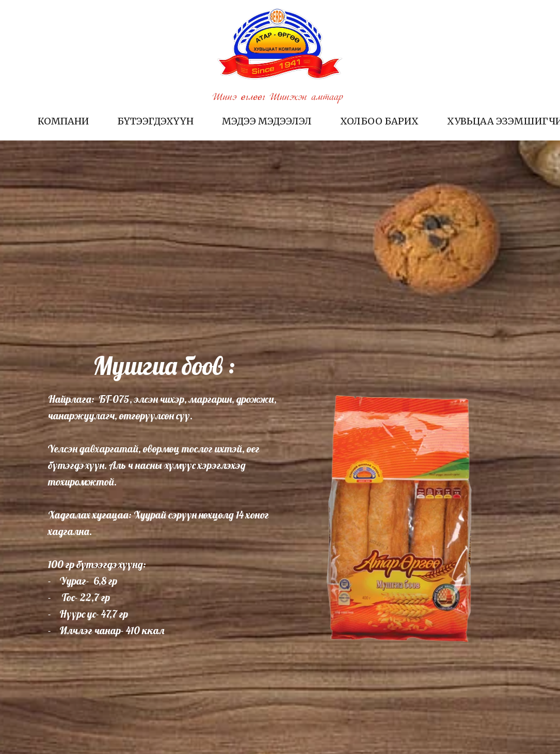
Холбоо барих (379, 121)
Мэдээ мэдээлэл (267, 121)
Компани (63, 121)
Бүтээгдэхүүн (155, 121)
